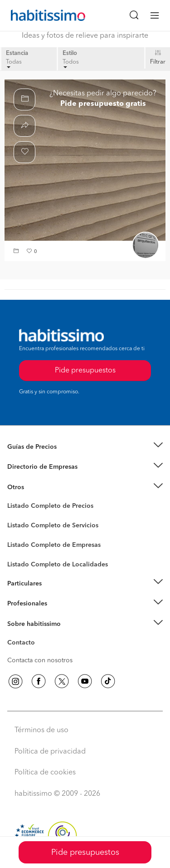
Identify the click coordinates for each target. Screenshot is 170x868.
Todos (71, 64)
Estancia (17, 53)
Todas (14, 64)
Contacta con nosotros (40, 660)
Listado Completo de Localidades (58, 565)
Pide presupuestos (85, 853)
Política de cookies (45, 773)
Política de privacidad (50, 752)
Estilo (70, 53)
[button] (17, 252)
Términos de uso (41, 730)
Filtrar (158, 62)
